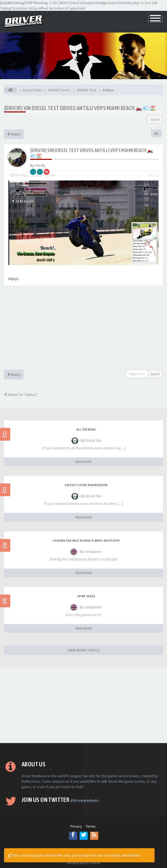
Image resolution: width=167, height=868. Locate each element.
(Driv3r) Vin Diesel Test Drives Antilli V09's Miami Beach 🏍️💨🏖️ (80, 108)
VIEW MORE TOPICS (84, 650)
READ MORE (84, 462)
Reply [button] (14, 134)
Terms (91, 826)
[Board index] (10, 90)
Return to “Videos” (21, 395)
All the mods (86, 430)
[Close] (149, 855)
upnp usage (86, 596)
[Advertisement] (83, 329)
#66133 (153, 175)
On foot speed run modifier (86, 485)
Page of (137, 374)
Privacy (76, 826)
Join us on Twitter (60, 800)
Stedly (40, 165)
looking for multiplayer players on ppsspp (86, 541)
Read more (132, 855)
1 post (155, 119)
